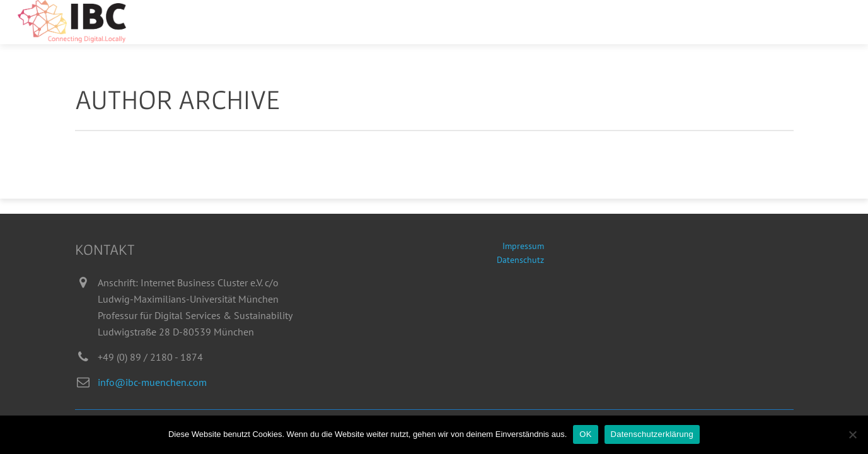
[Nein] (852, 434)
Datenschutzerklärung (652, 434)
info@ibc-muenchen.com (152, 382)
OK (585, 434)
